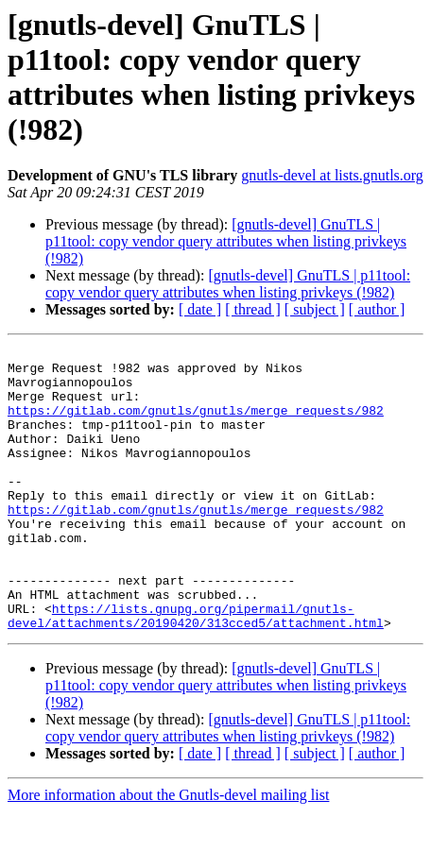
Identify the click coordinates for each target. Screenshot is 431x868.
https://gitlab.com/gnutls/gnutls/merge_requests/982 (196, 424)
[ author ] (377, 309)
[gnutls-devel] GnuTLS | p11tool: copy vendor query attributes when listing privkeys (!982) (226, 241)
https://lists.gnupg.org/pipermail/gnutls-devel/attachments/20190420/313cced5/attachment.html (196, 671)
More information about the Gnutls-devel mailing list (168, 851)
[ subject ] (315, 309)
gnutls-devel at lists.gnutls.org (332, 175)
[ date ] (200, 309)
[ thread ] (253, 309)
